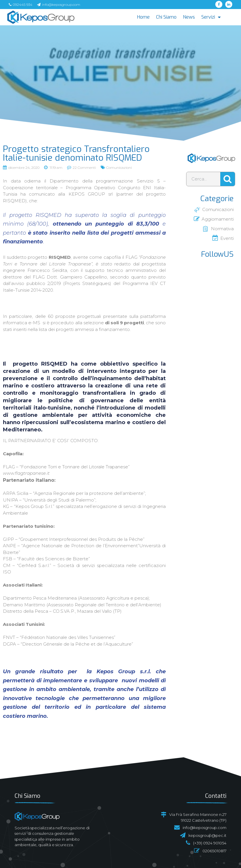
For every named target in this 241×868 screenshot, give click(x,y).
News (189, 17)
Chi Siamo (166, 17)
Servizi (211, 17)
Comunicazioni (119, 168)
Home (143, 17)
